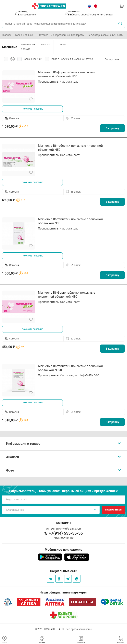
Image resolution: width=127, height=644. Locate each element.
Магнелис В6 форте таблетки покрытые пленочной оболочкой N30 (67, 295)
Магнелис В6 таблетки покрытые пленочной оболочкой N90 (70, 221)
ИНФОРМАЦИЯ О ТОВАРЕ (28, 47)
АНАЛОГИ (45, 44)
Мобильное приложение (63, 550)
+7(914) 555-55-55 (66, 533)
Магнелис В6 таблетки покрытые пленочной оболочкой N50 (70, 148)
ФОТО (63, 44)
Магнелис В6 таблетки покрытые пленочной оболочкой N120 (70, 368)
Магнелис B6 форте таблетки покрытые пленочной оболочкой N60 (67, 74)
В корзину (112, 128)
